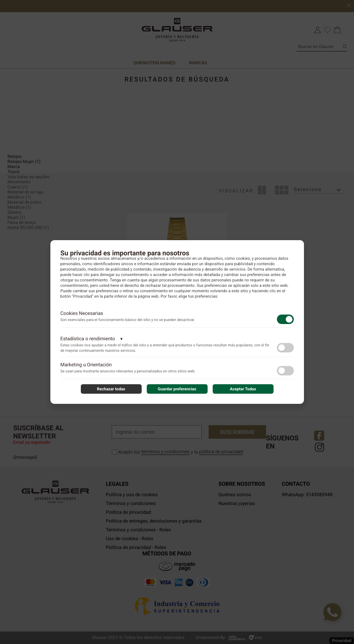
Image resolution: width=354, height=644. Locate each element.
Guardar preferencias (177, 389)
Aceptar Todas (243, 389)
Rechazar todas (111, 389)
